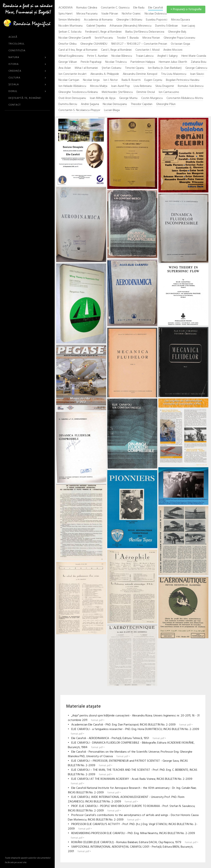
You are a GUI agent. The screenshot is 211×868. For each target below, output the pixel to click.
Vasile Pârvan (110, 14)
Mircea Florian (151, 38)
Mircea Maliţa (99, 86)
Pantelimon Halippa (143, 62)
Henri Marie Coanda (194, 56)
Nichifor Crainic (131, 14)
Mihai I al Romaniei (86, 68)
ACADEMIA (66, 8)
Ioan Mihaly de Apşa (103, 98)
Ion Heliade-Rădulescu (72, 86)
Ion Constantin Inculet (73, 74)
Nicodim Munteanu (71, 26)
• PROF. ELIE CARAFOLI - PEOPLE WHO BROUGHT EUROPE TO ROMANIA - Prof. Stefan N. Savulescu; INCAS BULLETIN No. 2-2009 (132, 808)
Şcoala (27, 85)
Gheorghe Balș (177, 32)
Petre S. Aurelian (97, 56)
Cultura (27, 78)
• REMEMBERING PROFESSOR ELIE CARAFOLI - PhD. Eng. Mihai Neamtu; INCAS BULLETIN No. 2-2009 (131, 835)
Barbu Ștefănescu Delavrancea (145, 32)
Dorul (27, 91)
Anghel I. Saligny (167, 56)
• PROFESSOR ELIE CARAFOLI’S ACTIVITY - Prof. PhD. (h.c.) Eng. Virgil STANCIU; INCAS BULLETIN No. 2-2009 (133, 827)
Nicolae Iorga (91, 80)
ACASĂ (13, 37)
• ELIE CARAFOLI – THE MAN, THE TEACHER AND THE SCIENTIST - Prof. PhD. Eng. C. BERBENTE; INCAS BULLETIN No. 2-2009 (133, 772)
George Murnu (128, 98)
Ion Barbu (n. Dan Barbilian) (165, 68)
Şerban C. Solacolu (70, 32)
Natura (27, 57)
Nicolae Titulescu (116, 62)
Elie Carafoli (156, 8)
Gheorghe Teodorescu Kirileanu (78, 92)
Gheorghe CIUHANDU (94, 44)
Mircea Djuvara (180, 20)
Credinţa (27, 71)
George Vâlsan (68, 62)
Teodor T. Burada (128, 38)
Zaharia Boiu (199, 62)
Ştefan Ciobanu (111, 68)
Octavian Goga (180, 44)
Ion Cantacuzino (169, 92)
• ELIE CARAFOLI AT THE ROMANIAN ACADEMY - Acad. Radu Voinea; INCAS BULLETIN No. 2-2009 (130, 781)
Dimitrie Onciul (146, 92)
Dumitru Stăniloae (166, 26)
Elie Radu (139, 8)
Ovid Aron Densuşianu (72, 98)
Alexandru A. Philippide (105, 74)
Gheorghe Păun (166, 104)
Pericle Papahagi (91, 62)
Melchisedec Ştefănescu (117, 92)
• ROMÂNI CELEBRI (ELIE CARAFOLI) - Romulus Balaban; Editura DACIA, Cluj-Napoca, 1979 (133, 842)
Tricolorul (16, 44)
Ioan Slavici (197, 74)
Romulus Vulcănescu (191, 86)
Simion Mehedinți (69, 20)
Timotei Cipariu (135, 68)
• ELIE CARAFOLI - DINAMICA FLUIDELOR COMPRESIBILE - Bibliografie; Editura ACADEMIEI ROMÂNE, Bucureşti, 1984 (131, 745)
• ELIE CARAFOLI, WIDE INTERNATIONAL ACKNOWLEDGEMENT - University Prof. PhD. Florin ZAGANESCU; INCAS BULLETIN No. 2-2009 (126, 799)
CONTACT (15, 105)
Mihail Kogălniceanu (71, 56)
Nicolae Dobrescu (156, 14)
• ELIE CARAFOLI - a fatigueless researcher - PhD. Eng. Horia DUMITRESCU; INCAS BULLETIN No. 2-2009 (134, 731)
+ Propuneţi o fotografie (186, 9)
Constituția (17, 51)
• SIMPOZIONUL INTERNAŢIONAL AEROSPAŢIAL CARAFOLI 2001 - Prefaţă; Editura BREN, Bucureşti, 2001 (131, 849)
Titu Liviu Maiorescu (174, 74)
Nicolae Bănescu (122, 56)
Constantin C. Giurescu (115, 8)
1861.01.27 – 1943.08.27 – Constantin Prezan (139, 44)
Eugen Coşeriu (153, 80)
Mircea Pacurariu (87, 14)
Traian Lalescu (145, 56)
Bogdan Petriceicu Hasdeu (183, 80)
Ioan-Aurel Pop (120, 86)
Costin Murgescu (152, 98)
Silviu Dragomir (165, 86)
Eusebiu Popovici (157, 20)
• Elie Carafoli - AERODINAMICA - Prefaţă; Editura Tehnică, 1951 (117, 738)
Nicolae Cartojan (69, 80)
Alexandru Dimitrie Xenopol (140, 74)
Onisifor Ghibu (68, 44)
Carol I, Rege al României (116, 50)
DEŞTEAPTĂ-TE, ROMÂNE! (25, 98)
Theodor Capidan (142, 104)
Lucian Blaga (112, 110)
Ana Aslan (65, 68)
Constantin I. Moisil (147, 50)
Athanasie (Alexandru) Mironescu (130, 26)
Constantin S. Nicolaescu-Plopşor (79, 110)
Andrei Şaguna (90, 104)
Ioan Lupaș (188, 26)
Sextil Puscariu (104, 38)
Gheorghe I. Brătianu (129, 20)
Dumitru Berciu (68, 104)
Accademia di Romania (98, 20)
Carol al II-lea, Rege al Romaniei (78, 50)
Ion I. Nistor (111, 80)
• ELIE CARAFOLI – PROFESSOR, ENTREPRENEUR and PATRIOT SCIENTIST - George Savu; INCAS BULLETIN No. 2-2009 (128, 763)
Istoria (27, 64)
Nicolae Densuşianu (115, 104)
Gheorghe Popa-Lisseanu (179, 38)
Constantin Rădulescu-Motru (185, 98)
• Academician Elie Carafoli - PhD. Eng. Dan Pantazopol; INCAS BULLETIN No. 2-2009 (130, 725)
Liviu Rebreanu (143, 86)
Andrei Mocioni (173, 50)
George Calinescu (196, 68)
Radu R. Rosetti (131, 80)
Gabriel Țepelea (96, 26)
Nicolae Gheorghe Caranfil (75, 38)
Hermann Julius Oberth (173, 62)
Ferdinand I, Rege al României (103, 32)
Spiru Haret (66, 14)
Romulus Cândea (87, 8)
